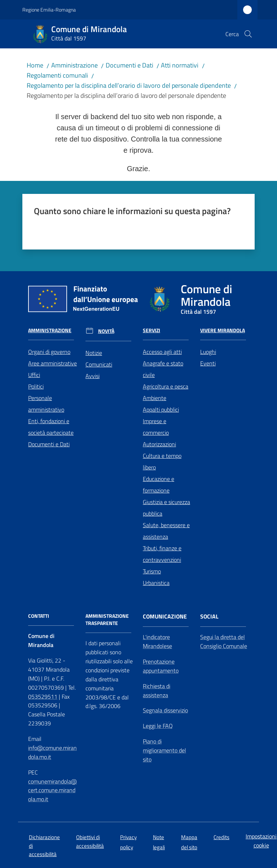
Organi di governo (49, 352)
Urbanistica (156, 583)
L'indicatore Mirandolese (157, 641)
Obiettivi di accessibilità (90, 841)
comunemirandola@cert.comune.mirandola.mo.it (52, 790)
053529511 (43, 696)
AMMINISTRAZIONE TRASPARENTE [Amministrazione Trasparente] (107, 620)
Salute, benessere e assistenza (166, 531)
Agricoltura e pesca (166, 386)
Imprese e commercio (156, 427)
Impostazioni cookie (261, 841)
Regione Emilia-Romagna (49, 10)
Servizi (151, 330)
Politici (36, 386)
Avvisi (93, 376)
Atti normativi (180, 65)
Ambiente (155, 398)
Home (35, 65)
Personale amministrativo (46, 404)
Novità (106, 331)
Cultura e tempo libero (162, 461)
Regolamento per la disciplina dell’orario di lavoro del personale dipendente (129, 85)
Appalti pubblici (161, 409)
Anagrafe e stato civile (163, 369)
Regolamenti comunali (57, 75)
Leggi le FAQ (158, 726)
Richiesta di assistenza (157, 691)
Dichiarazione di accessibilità (44, 846)
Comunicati (99, 364)
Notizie (94, 353)
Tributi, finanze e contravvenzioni (162, 554)
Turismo (152, 571)
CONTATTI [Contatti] (39, 616)
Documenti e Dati (129, 65)
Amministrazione (74, 65)
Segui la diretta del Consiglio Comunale (224, 641)
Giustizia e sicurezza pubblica (166, 508)
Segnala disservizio (165, 710)
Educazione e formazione (159, 485)
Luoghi (208, 352)
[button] (248, 34)
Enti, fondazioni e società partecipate (51, 427)
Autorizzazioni (159, 444)
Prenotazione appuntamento (161, 666)
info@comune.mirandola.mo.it (52, 752)
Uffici (34, 375)
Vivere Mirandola (223, 330)
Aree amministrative (52, 363)
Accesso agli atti (162, 352)
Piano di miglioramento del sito (164, 750)
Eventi (208, 363)
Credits (221, 837)
